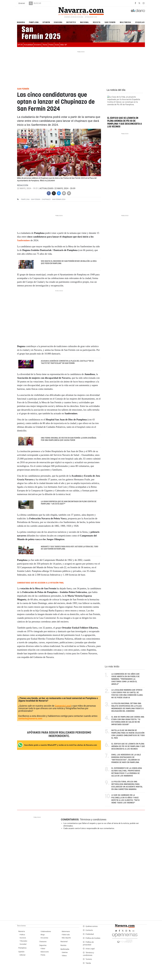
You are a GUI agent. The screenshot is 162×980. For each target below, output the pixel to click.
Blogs (43, 935)
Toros (45, 45)
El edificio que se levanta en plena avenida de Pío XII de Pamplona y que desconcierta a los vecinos (128, 747)
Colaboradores (46, 932)
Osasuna (58, 22)
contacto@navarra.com (30, 719)
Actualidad (28, 45)
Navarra (21, 22)
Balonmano (66, 932)
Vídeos (64, 956)
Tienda (88, 963)
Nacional (85, 22)
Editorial (22, 955)
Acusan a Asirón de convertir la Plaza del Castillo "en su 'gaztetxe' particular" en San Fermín (67, 362)
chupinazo (46, 199)
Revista (97, 22)
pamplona (25, 199)
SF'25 (20, 45)
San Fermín (110, 22)
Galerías (65, 953)
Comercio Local (63, 706)
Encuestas (44, 938)
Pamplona (34, 22)
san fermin (36, 199)
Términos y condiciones (93, 820)
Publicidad (90, 934)
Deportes (71, 22)
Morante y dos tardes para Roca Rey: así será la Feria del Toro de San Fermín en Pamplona (70, 548)
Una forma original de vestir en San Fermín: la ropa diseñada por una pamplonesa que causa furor (69, 439)
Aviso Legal (90, 949)
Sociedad (23, 944)
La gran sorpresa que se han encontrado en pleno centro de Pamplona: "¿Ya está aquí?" (69, 503)
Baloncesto (45, 952)
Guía (57, 45)
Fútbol (43, 949)
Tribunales (23, 941)
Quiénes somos (92, 927)
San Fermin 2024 (59, 199)
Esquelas (140, 22)
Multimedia (125, 22)
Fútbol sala (66, 935)
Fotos (51, 45)
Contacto (89, 931)
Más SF (64, 45)
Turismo (89, 959)
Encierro (38, 45)
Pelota (43, 955)
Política (22, 935)
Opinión (46, 22)
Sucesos (23, 938)
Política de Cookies (93, 938)
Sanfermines (23, 240)
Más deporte (66, 938)
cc (133, 931)
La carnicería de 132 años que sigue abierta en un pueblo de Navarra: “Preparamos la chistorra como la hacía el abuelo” (125, 679)
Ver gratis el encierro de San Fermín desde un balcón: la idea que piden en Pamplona (69, 262)
